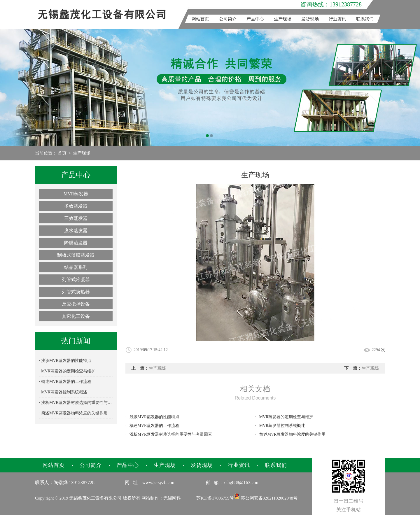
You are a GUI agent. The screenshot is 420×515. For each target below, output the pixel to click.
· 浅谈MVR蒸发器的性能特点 (65, 361)
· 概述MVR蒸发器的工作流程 (65, 382)
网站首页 (200, 19)
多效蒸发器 (76, 206)
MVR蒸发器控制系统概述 (282, 426)
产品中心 (255, 19)
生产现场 (283, 19)
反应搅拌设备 (76, 304)
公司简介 (228, 19)
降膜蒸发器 (76, 243)
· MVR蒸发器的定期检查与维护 (67, 371)
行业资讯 (337, 19)
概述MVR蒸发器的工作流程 (155, 426)
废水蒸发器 (76, 231)
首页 (62, 153)
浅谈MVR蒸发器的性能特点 (155, 417)
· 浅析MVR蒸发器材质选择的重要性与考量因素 (76, 403)
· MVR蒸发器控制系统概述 (63, 392)
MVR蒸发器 (76, 194)
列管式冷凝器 (76, 280)
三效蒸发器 (76, 218)
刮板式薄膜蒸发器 (76, 255)
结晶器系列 (76, 267)
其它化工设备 (76, 316)
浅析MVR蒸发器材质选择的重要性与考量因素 (171, 434)
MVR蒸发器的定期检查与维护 (286, 417)
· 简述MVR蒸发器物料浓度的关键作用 (73, 413)
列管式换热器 (76, 292)
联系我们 (365, 19)
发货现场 (310, 19)
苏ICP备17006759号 (215, 498)
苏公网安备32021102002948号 (266, 498)
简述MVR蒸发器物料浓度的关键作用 (293, 434)
